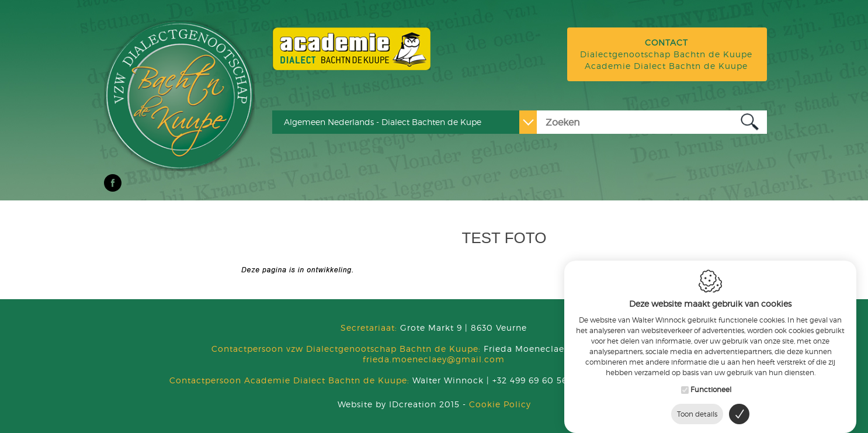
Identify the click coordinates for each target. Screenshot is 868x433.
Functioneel (711, 382)
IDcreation (387, 404)
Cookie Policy (500, 404)
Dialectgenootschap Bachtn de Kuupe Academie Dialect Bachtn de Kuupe (666, 54)
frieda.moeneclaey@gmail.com (434, 359)
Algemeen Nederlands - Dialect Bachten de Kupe (383, 122)
